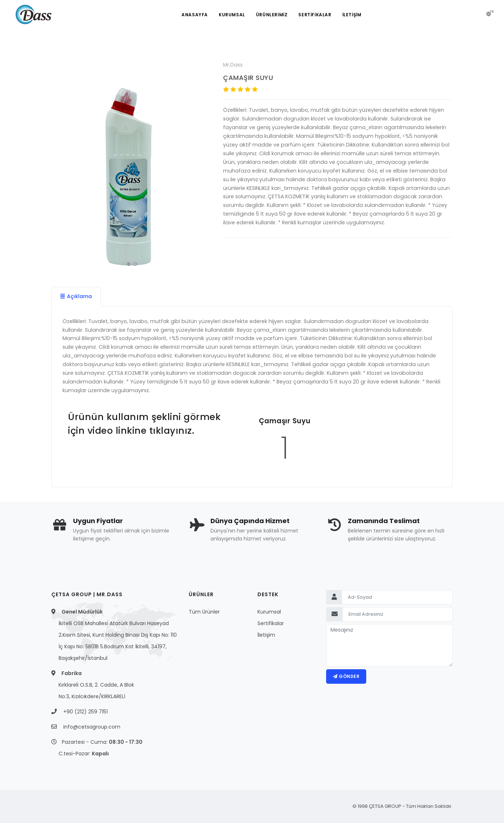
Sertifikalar (271, 623)
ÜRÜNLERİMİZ (272, 15)
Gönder (346, 676)
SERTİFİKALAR (315, 15)
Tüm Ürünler (204, 612)
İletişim (266, 635)
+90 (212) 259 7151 (86, 712)
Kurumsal (232, 15)
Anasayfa (195, 15)
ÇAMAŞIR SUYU (248, 78)
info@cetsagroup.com (92, 727)
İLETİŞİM (352, 15)
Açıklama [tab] (76, 296)
